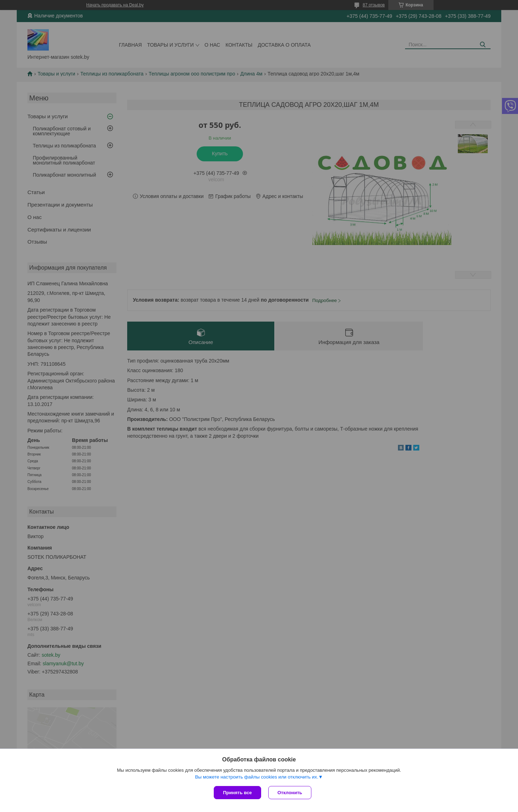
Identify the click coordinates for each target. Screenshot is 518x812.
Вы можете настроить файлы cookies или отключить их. (257, 777)
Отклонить (290, 793)
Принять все (237, 793)
